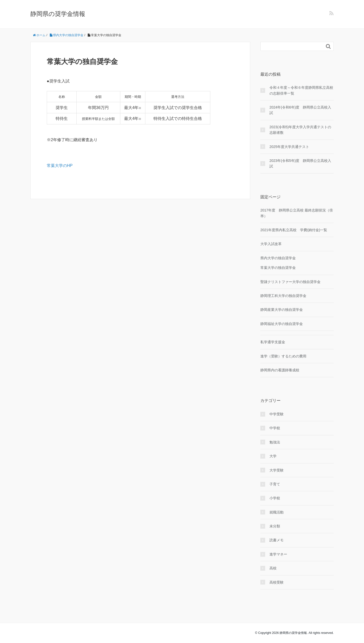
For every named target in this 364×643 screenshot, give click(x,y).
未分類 (275, 526)
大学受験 (277, 470)
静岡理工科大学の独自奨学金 (283, 296)
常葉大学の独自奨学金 (278, 268)
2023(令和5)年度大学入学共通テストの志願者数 (300, 130)
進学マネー (278, 554)
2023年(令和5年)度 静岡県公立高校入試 (300, 163)
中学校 (275, 428)
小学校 (275, 498)
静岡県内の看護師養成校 (280, 370)
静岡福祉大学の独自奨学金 (282, 324)
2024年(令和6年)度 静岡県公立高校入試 (300, 110)
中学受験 (277, 414)
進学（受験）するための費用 (283, 356)
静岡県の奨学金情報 (58, 14)
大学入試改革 (271, 244)
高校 (273, 568)
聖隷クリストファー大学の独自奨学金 (290, 282)
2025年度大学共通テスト (289, 147)
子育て (275, 484)
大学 (273, 456)
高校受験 (277, 582)
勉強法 (275, 442)
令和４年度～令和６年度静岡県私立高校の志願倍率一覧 (301, 90)
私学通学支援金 (273, 342)
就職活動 (277, 512)
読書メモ (277, 540)
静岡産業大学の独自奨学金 (282, 310)
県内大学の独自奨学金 (278, 258)
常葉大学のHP (60, 166)
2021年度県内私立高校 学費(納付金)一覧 (294, 230)
